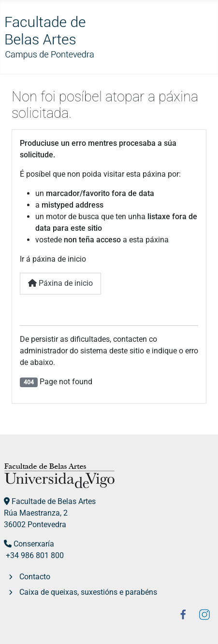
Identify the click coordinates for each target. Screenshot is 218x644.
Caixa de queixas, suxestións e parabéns (88, 592)
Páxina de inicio (60, 283)
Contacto (35, 577)
